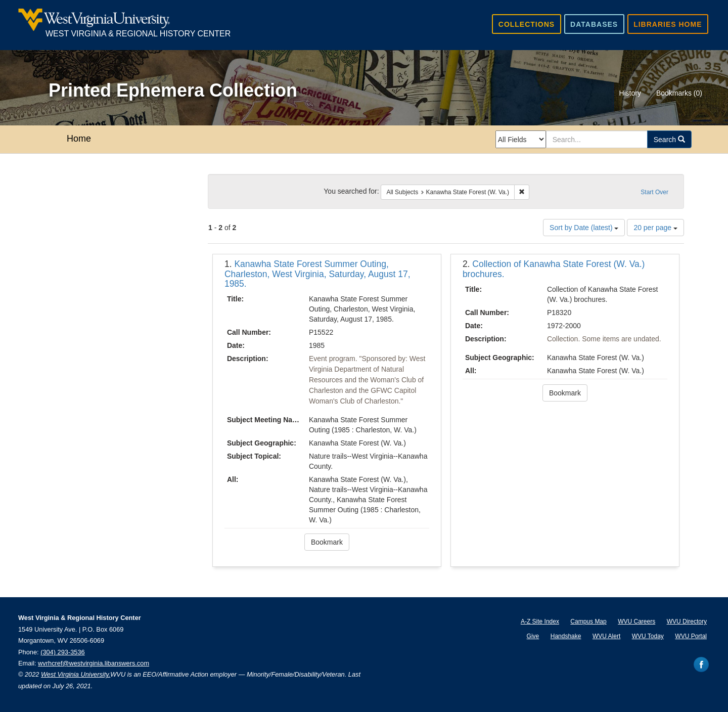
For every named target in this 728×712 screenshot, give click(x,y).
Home (79, 139)
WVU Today (648, 636)
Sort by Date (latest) (584, 228)
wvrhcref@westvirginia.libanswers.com (94, 663)
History (630, 93)
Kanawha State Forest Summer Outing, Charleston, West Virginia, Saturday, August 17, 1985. (317, 274)
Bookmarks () (679, 93)
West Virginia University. (76, 674)
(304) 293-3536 (63, 652)
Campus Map (588, 621)
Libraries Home (668, 24)
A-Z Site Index (540, 621)
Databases (594, 24)
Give (533, 636)
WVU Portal (691, 636)
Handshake (566, 636)
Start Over (654, 192)
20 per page (655, 228)
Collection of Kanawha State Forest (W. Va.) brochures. (554, 269)
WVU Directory (687, 621)
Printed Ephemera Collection (173, 90)
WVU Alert (606, 636)
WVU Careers (636, 621)
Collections (527, 24)
